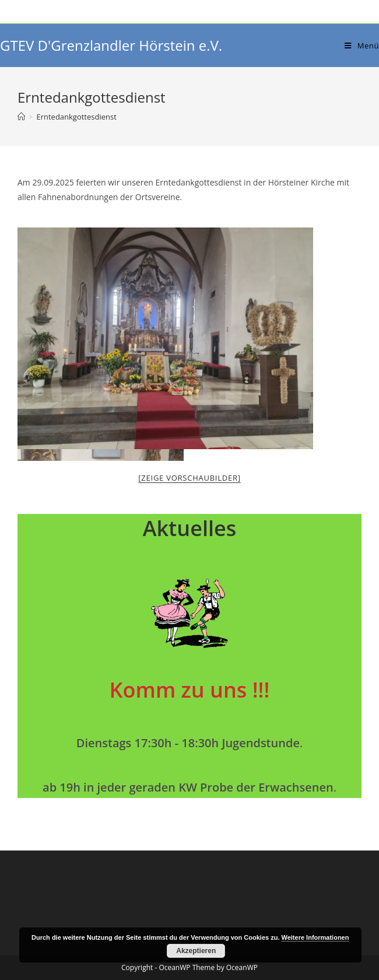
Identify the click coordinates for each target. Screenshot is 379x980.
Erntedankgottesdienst (76, 117)
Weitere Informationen (315, 937)
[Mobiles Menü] (362, 45)
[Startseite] (21, 117)
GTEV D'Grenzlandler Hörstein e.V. (111, 45)
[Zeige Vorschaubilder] (189, 478)
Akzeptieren (196, 951)
